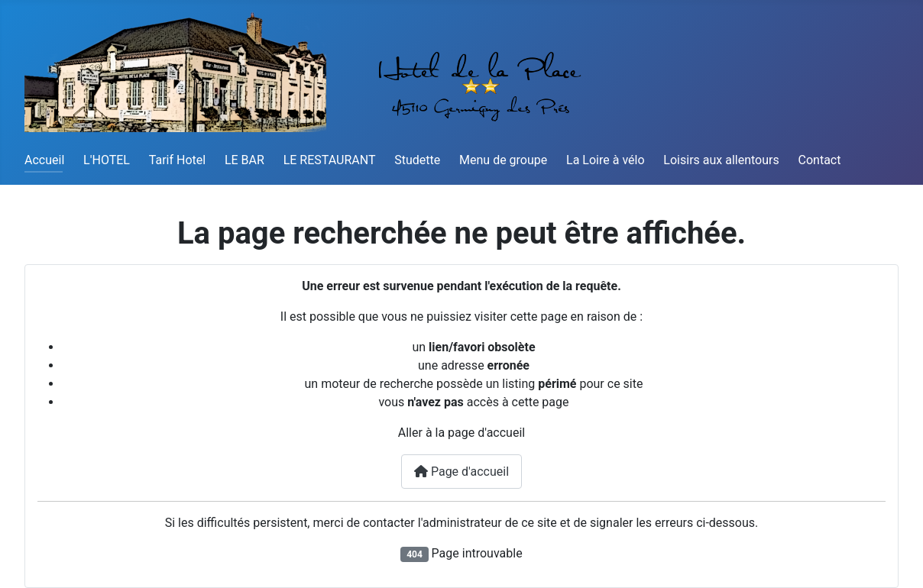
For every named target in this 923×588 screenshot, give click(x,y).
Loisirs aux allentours (721, 160)
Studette (417, 160)
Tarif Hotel (177, 160)
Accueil (44, 160)
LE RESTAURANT (330, 160)
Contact (820, 160)
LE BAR (245, 160)
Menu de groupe (503, 160)
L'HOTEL (107, 160)
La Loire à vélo (605, 160)
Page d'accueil (461, 472)
